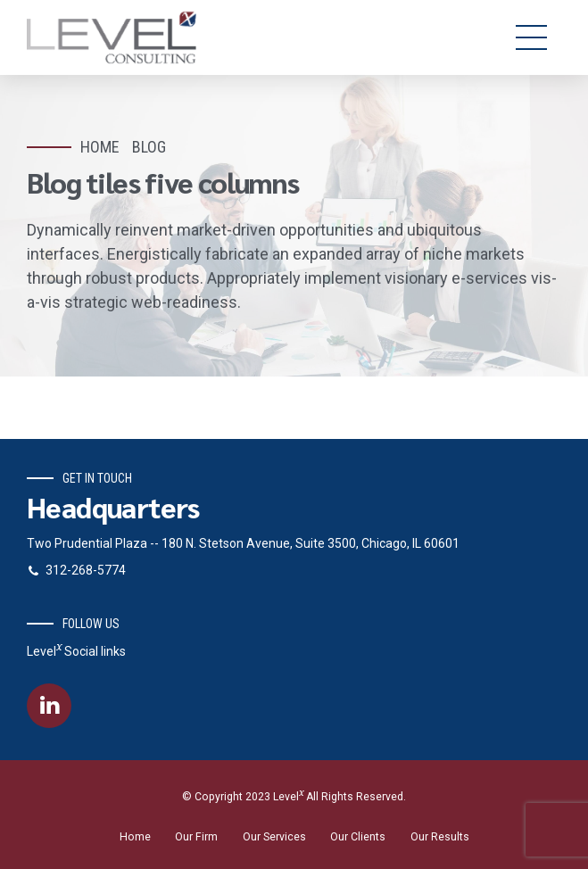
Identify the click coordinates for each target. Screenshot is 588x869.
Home (100, 147)
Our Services (274, 837)
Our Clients (358, 837)
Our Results (440, 837)
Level (288, 797)
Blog (149, 147)
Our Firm (196, 837)
